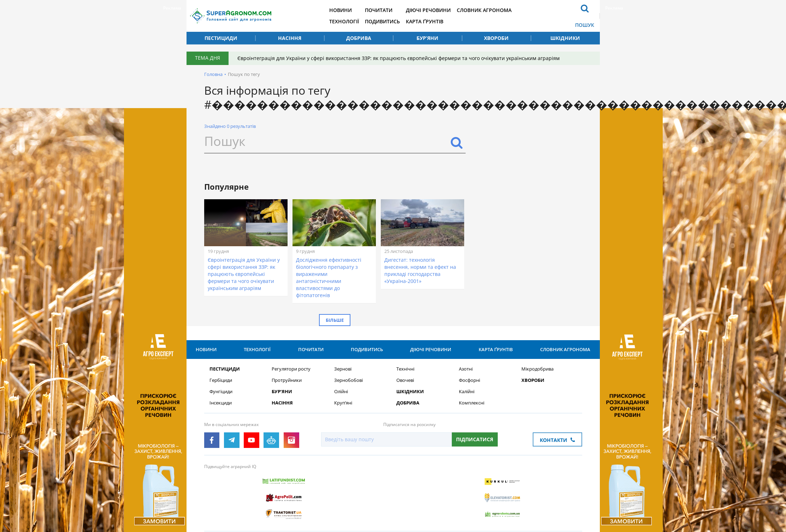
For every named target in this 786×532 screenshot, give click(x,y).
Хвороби (496, 38)
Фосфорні (469, 391)
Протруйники (287, 391)
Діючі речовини (440, 10)
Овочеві (405, 391)
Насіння (290, 38)
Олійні (341, 402)
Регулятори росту (291, 380)
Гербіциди (221, 391)
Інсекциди (221, 413)
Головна (213, 74)
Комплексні (472, 413)
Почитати (389, 10)
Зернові (343, 380)
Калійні (467, 402)
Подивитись (393, 21)
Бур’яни (427, 38)
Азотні (466, 380)
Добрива (359, 38)
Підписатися (474, 450)
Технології (353, 21)
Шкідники (565, 38)
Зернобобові (348, 391)
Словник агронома (497, 10)
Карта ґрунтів (436, 21)
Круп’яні (343, 413)
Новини (350, 10)
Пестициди (221, 38)
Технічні (405, 380)
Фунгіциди (221, 402)
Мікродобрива (537, 380)
